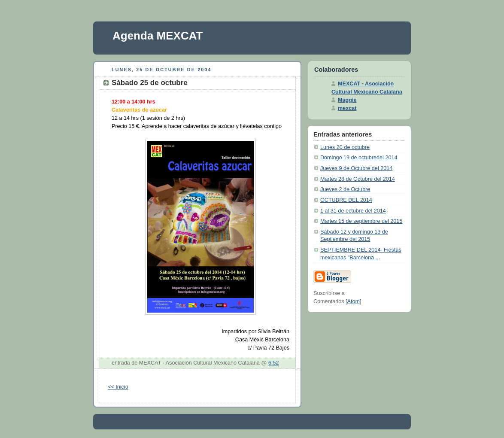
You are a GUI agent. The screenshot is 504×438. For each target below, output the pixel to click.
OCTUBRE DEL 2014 (346, 200)
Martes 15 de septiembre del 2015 (361, 221)
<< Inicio (118, 387)
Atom (354, 301)
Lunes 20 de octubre (345, 147)
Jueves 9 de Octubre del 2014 (356, 168)
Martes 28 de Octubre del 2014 (358, 179)
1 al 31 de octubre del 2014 (353, 211)
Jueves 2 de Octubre (345, 189)
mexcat (347, 108)
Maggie (347, 100)
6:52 (274, 363)
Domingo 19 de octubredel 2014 (359, 158)
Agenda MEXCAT (158, 36)
